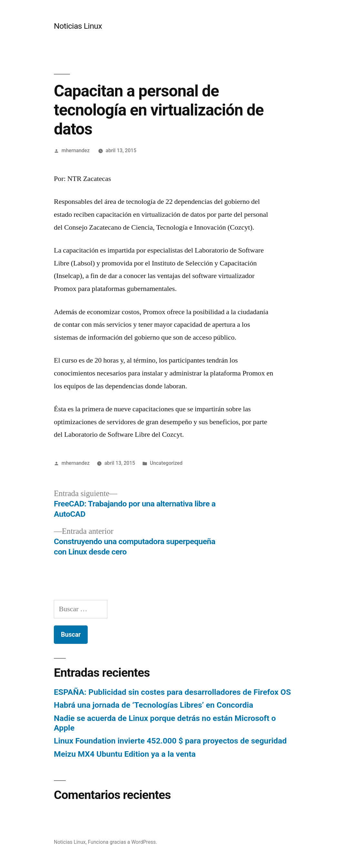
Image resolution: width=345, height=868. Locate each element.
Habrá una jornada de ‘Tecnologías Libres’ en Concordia (153, 705)
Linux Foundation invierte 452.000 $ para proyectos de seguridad (170, 741)
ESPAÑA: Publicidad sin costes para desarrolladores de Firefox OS (172, 692)
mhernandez (76, 150)
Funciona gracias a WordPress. (123, 842)
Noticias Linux (78, 26)
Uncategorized (166, 463)
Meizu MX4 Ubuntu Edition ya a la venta (125, 754)
